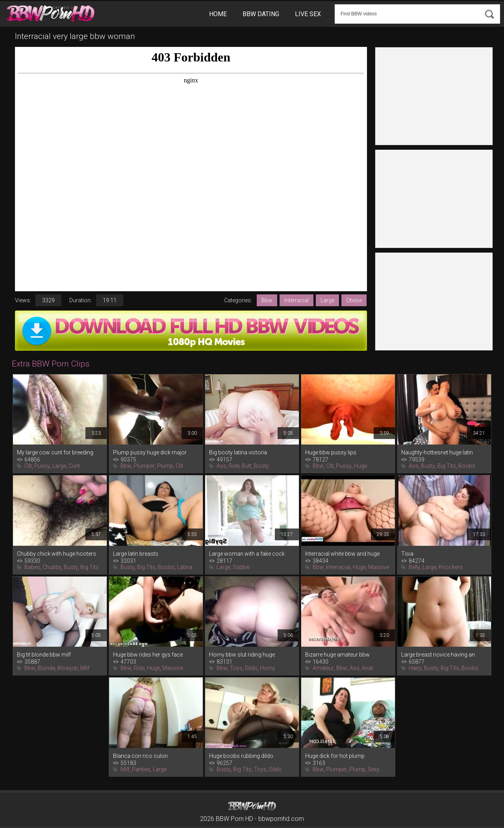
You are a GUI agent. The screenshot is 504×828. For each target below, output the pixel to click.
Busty (428, 466)
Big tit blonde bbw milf (44, 655)
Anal (367, 668)
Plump (165, 466)
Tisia (407, 554)
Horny (268, 668)
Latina (185, 567)
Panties (141, 769)
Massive (379, 567)
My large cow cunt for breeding (55, 452)
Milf (85, 668)
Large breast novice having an (438, 655)
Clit (28, 466)
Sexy (374, 769)
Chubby (52, 567)
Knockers (451, 567)
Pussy (42, 466)
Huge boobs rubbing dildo (241, 756)
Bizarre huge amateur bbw (337, 655)
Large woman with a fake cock (247, 554)
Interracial (296, 300)
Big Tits (447, 466)
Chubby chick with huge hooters (57, 554)
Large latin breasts (136, 554)
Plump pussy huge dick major (150, 452)
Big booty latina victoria (238, 452)
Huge (360, 466)
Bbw (267, 300)
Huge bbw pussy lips (331, 452)
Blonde (46, 668)
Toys (236, 668)
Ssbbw (241, 567)
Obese (354, 300)
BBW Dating (261, 14)
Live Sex (308, 14)
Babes (32, 567)
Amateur (323, 668)
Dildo (251, 668)
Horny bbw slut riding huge (242, 655)
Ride (234, 466)
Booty (261, 466)
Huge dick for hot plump (335, 756)
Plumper (144, 466)
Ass (221, 466)
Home (218, 14)
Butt (247, 466)
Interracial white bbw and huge (342, 554)
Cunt (74, 466)
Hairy (415, 668)
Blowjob (68, 668)
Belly (414, 567)
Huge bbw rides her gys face (148, 655)
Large (327, 300)
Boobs (467, 466)
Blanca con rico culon (140, 756)
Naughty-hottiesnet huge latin (437, 452)
